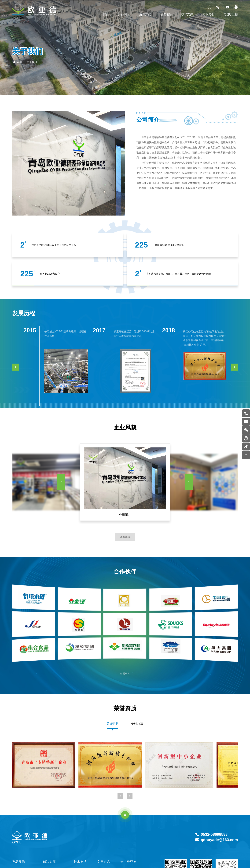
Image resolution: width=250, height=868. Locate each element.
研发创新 (166, 14)
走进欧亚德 (231, 14)
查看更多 (125, 674)
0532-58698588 (214, 834)
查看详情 (125, 537)
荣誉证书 (112, 724)
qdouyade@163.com (219, 840)
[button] (61, 482)
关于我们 (32, 62)
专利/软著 (137, 724)
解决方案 (145, 14)
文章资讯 (208, 14)
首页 (106, 14)
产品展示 (124, 14)
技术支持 (187, 14)
